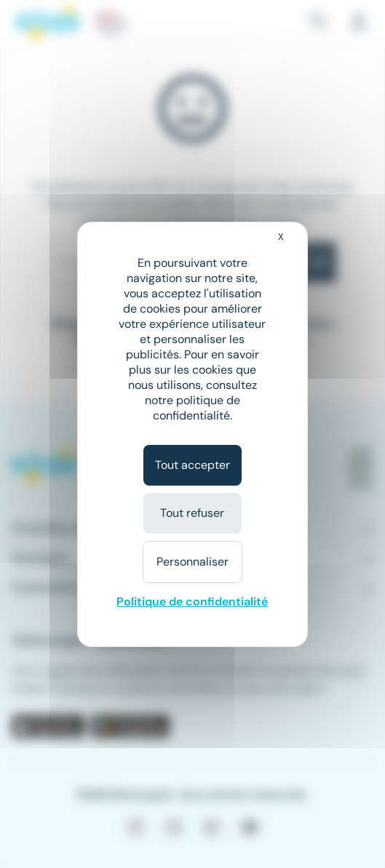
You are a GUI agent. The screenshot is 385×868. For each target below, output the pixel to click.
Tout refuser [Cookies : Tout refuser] (192, 513)
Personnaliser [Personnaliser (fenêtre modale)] (192, 562)
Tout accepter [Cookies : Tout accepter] (192, 465)
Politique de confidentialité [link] (192, 602)
